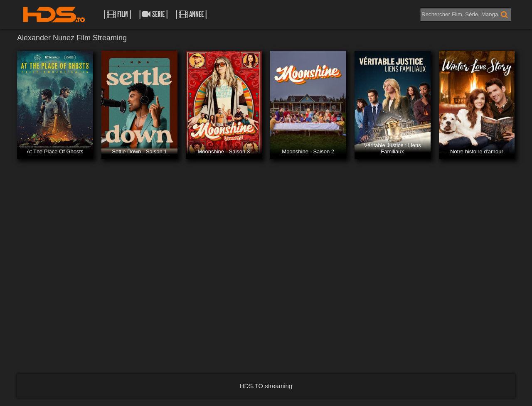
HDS (54, 15)
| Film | (117, 14)
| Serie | (153, 14)
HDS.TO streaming (266, 386)
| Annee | (191, 14)
